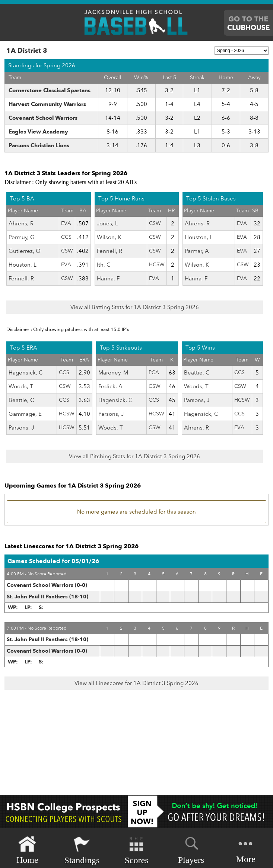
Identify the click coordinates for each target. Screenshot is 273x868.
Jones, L (107, 224)
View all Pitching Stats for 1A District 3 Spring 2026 (134, 456)
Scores (136, 850)
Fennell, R (21, 279)
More (246, 850)
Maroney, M (113, 373)
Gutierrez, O (25, 251)
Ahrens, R (21, 224)
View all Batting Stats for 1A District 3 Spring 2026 (135, 307)
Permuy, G (22, 237)
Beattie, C (21, 400)
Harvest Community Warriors (47, 104)
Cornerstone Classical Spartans (50, 90)
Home (27, 850)
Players (191, 849)
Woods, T (21, 386)
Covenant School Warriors (43, 118)
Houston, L (23, 265)
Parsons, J (21, 428)
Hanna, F (108, 279)
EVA (66, 223)
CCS (66, 237)
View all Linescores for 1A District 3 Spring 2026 (136, 683)
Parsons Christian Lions (39, 145)
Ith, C (104, 265)
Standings (82, 850)
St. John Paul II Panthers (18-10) (47, 597)
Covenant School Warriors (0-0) (47, 585)
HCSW (157, 265)
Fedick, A (110, 386)
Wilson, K (109, 237)
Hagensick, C (26, 373)
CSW (67, 251)
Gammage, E (25, 414)
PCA (154, 372)
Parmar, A (197, 251)
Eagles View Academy (38, 132)
